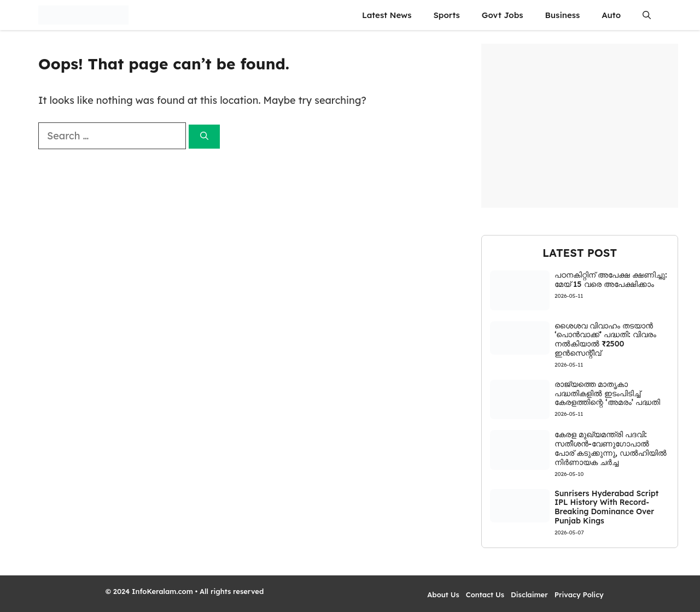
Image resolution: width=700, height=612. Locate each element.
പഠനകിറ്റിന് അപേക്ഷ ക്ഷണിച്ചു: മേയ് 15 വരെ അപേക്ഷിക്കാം (611, 279)
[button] (647, 15)
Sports (446, 15)
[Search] (204, 137)
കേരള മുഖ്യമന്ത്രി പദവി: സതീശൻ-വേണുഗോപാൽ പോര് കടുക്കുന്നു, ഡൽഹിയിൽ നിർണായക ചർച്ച (611, 448)
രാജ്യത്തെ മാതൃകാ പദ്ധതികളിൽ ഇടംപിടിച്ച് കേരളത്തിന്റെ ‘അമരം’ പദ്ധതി (607, 393)
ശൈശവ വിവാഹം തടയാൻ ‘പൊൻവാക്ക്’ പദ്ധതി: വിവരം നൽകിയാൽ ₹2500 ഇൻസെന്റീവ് (605, 339)
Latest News (387, 15)
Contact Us (485, 595)
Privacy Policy (579, 595)
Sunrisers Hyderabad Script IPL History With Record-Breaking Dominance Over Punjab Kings (606, 507)
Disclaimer (529, 595)
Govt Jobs (503, 15)
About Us (443, 595)
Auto (611, 15)
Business (563, 15)
